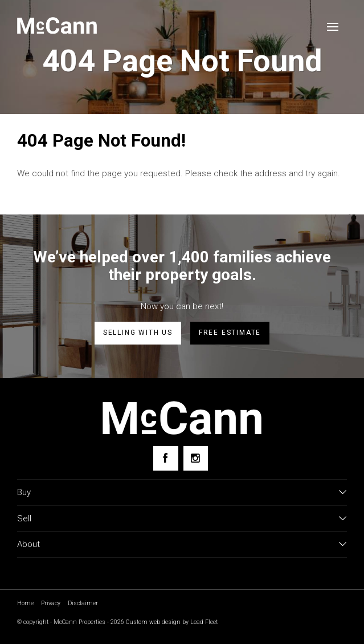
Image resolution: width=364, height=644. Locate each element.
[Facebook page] (165, 458)
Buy (24, 492)
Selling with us (138, 333)
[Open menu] (333, 27)
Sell (24, 519)
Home (25, 603)
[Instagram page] (196, 458)
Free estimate (230, 333)
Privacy (51, 603)
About (28, 544)
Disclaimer (83, 603)
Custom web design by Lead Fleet (172, 622)
